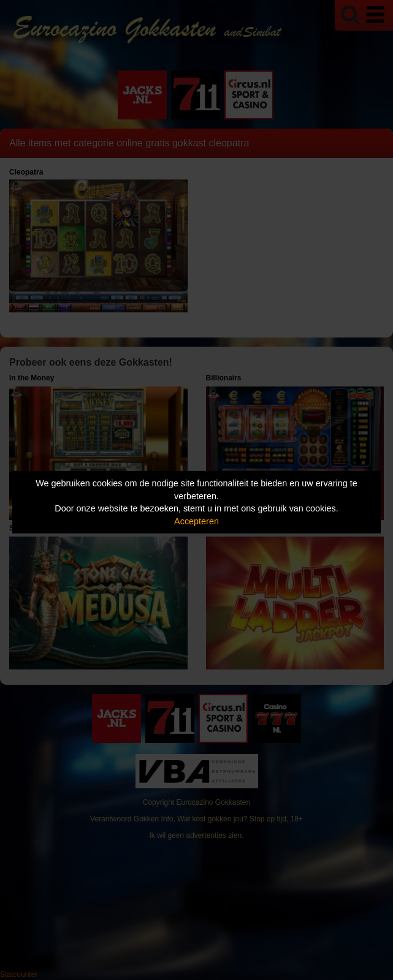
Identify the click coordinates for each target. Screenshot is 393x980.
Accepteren (196, 521)
